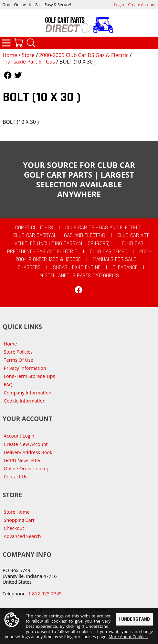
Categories (6, 43)
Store (28, 55)
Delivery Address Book (28, 452)
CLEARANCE (125, 267)
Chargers (29, 267)
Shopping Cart (19, 520)
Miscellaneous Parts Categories (79, 275)
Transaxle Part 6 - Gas (29, 62)
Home (10, 55)
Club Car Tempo (109, 252)
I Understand (134, 619)
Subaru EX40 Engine (77, 267)
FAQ (8, 385)
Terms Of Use (19, 360)
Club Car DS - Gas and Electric (103, 228)
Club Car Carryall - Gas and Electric (59, 235)
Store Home (17, 512)
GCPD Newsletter (22, 460)
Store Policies (18, 352)
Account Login (19, 436)
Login (119, 5)
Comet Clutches (34, 228)
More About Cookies (128, 637)
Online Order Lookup (27, 468)
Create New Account (26, 444)
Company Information (28, 393)
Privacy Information (25, 368)
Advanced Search (22, 536)
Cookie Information (25, 401)
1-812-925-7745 (45, 594)
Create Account (142, 5)
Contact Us (16, 477)
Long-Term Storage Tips (30, 376)
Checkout (14, 528)
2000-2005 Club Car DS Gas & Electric (84, 55)
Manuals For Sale (114, 259)
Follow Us (8, 75)
